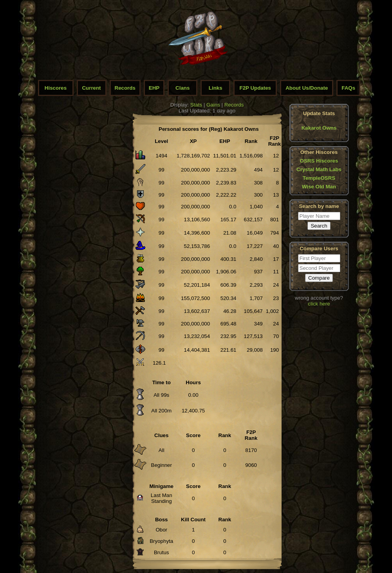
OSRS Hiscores (319, 161)
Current (91, 88)
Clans (182, 88)
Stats (196, 105)
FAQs (348, 88)
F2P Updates (256, 88)
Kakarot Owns (319, 128)
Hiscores (56, 88)
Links (216, 88)
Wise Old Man (319, 187)
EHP (154, 88)
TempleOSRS (319, 178)
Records (125, 88)
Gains (213, 105)
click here (319, 304)
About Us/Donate (307, 88)
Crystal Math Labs (319, 169)
